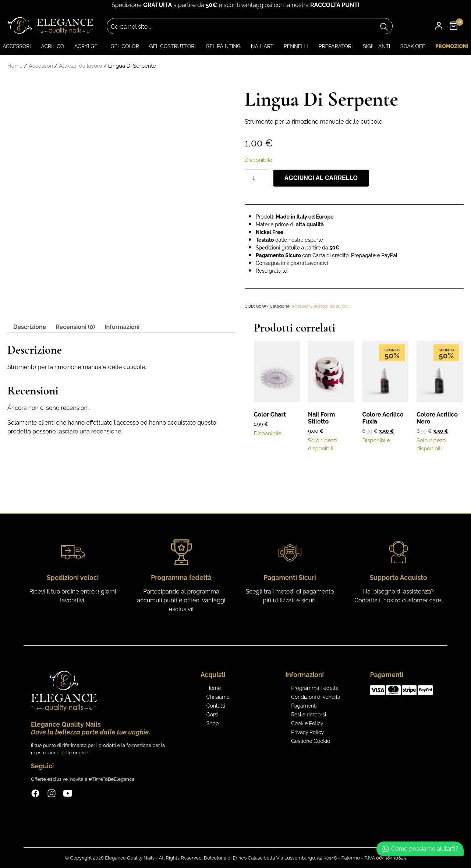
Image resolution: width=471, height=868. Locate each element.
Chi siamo (218, 697)
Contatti (216, 706)
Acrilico (52, 46)
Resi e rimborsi (309, 715)
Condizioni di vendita (316, 697)
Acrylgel (87, 46)
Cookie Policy (307, 723)
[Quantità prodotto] (256, 178)
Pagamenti (304, 706)
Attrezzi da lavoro (80, 66)
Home (15, 66)
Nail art (262, 46)
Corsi (213, 715)
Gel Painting (223, 46)
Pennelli (296, 46)
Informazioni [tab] (122, 327)
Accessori (17, 46)
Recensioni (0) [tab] (75, 327)
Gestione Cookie (311, 741)
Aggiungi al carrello (321, 178)
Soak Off (413, 46)
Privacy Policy (307, 732)
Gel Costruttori (172, 46)
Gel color (125, 46)
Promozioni (452, 46)
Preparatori (336, 46)
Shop (213, 723)
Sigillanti (376, 46)
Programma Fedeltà (315, 688)
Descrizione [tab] (30, 327)
